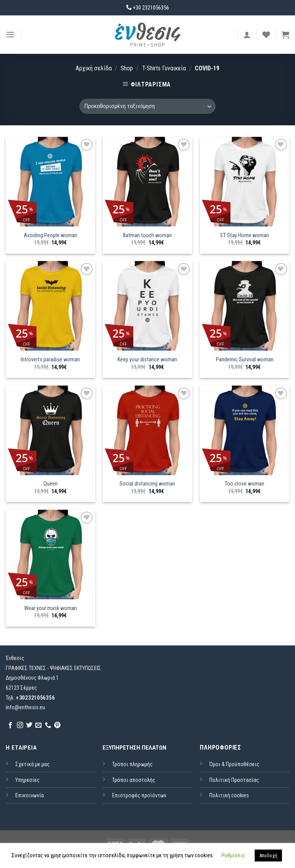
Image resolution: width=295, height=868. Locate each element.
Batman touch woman (147, 235)
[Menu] (10, 34)
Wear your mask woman (51, 608)
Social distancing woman (147, 484)
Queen (51, 484)
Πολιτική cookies (229, 796)
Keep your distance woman (147, 360)
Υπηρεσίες (27, 780)
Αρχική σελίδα (94, 68)
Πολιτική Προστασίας (234, 780)
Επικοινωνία (30, 796)
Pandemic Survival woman (245, 360)
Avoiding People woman (51, 235)
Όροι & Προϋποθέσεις (234, 764)
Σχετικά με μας (32, 764)
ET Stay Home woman (245, 235)
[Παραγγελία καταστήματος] (147, 106)
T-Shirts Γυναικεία (164, 68)
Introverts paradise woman (50, 360)
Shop (127, 68)
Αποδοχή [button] (268, 856)
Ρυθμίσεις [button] (233, 855)
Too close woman (244, 484)
